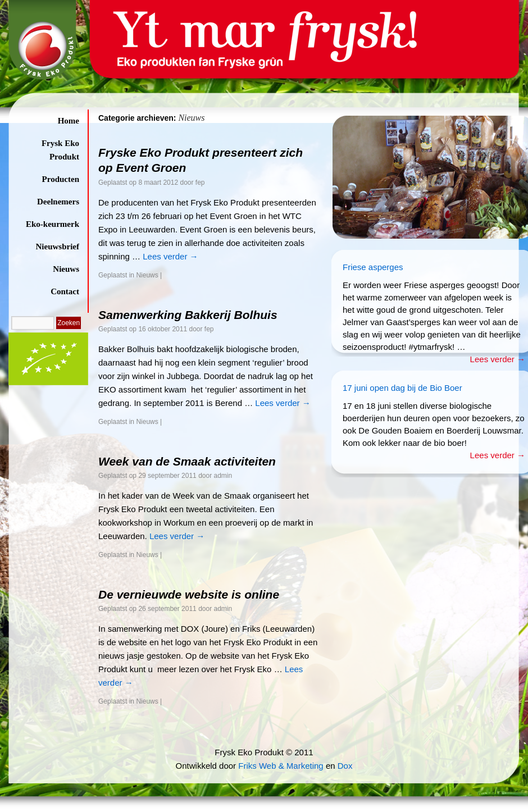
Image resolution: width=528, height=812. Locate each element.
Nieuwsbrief (58, 247)
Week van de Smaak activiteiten (187, 461)
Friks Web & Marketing (281, 766)
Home (69, 121)
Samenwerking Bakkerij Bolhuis (188, 315)
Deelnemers (58, 202)
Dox (345, 766)
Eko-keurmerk (53, 224)
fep (200, 183)
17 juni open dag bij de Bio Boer (402, 388)
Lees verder (170, 256)
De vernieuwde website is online (189, 594)
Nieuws (66, 269)
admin (223, 476)
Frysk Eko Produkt (60, 150)
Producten (61, 179)
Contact (65, 291)
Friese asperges (373, 267)
